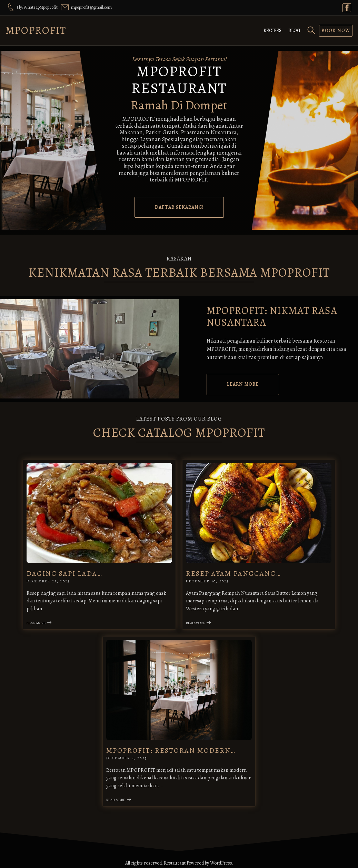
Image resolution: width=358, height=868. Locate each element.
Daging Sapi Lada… (67, 572)
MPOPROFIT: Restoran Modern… (172, 747)
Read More (42, 621)
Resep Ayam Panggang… (233, 572)
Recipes (272, 31)
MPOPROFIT (36, 30)
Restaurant (175, 859)
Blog (294, 31)
